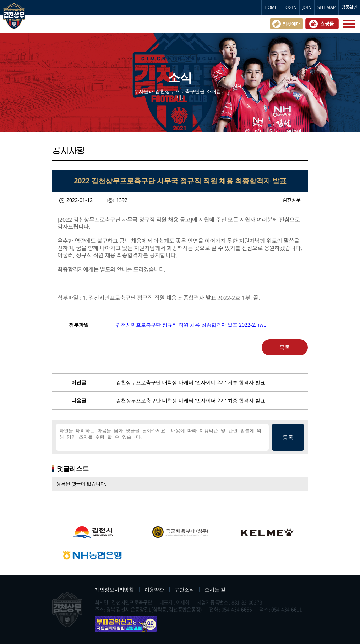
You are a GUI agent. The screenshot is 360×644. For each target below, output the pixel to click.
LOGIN (290, 7)
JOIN (307, 7)
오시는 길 (215, 589)
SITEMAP (326, 7)
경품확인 (349, 7)
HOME (271, 7)
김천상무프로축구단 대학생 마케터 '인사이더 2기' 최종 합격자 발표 (191, 400)
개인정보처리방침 (114, 589)
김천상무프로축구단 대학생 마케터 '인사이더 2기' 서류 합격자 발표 (191, 382)
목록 (285, 347)
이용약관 (154, 589)
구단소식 (184, 589)
